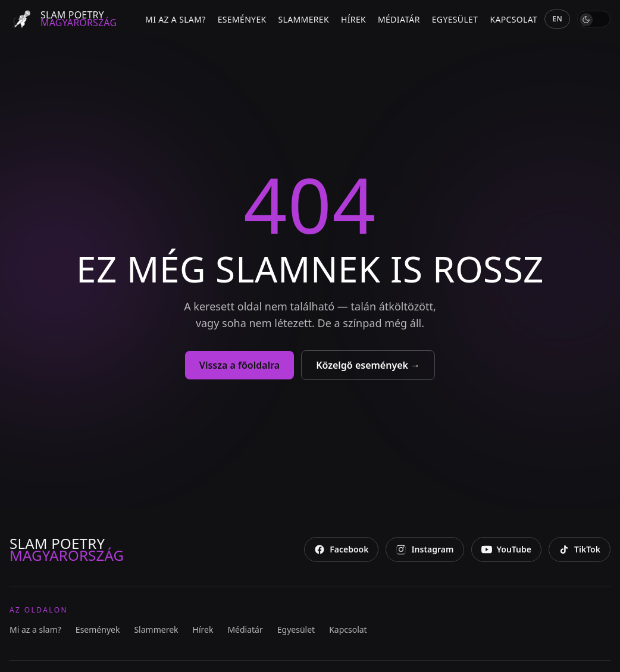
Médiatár (399, 19)
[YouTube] (506, 549)
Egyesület (455, 19)
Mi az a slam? (176, 19)
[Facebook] (341, 549)
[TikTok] (580, 549)
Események (242, 19)
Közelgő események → (368, 365)
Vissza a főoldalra (239, 365)
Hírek (353, 19)
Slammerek (304, 19)
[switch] (594, 19)
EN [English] (557, 19)
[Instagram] (425, 549)
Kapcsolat (513, 19)
